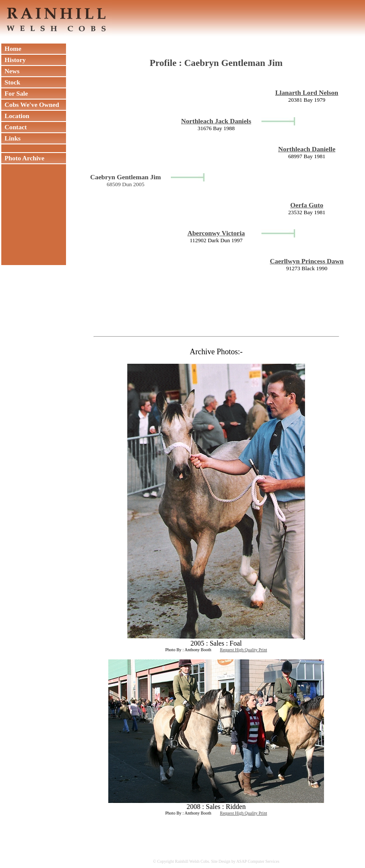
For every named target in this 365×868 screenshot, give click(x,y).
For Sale (15, 93)
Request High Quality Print (244, 650)
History (14, 60)
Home (11, 48)
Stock (11, 82)
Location (15, 116)
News (10, 71)
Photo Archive (23, 158)
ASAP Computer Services (258, 861)
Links (11, 138)
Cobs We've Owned (30, 105)
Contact (14, 127)
